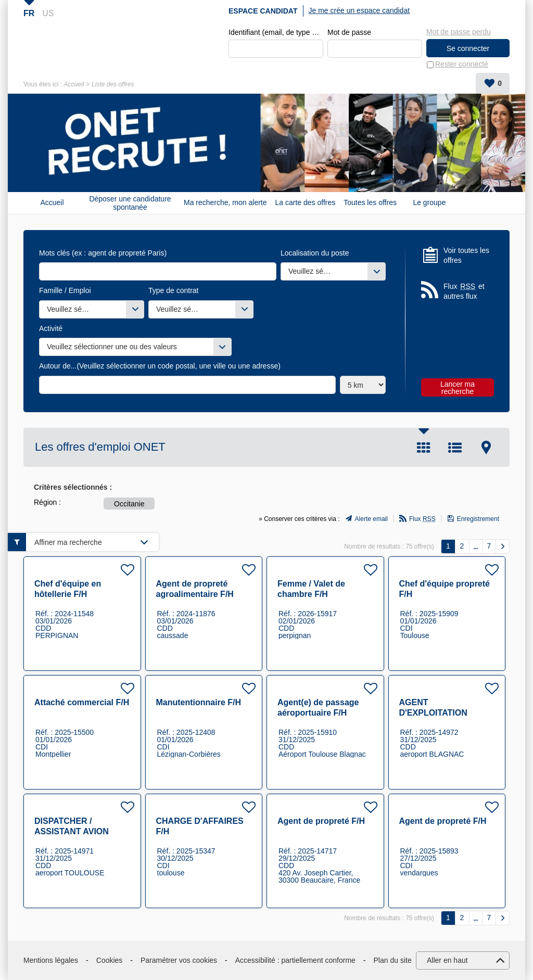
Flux (422, 519)
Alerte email (371, 519)
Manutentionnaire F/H (199, 702)
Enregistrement (478, 519)
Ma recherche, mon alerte (225, 203)
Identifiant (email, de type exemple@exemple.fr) (276, 32)
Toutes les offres (370, 203)
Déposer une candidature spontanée (130, 203)
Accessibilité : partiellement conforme (295, 960)
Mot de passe (349, 32)
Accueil (74, 84)
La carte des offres (306, 203)
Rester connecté (462, 65)
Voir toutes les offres (466, 256)
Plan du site (393, 960)
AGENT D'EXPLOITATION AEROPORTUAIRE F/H (444, 713)
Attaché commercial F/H (82, 702)
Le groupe (429, 203)
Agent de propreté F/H (321, 821)
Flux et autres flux (464, 291)
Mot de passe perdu (459, 32)
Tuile (424, 448)
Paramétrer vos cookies (179, 960)
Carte (486, 448)
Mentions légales (51, 960)
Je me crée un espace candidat (359, 10)
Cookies (110, 960)
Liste (455, 448)
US (48, 13)
